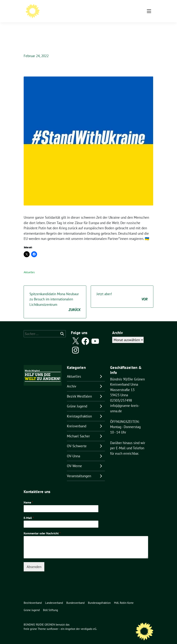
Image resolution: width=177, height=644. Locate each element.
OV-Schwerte (77, 440)
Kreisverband (77, 420)
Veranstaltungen (79, 470)
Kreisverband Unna (54, 13)
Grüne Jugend (77, 400)
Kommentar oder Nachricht (42, 527)
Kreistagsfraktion (79, 410)
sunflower (52, 623)
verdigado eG (88, 623)
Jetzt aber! (122, 291)
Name (28, 497)
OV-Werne (74, 460)
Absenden (34, 561)
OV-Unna (74, 450)
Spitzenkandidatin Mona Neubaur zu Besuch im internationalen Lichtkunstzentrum (55, 296)
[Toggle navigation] (149, 27)
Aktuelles (29, 266)
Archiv (72, 380)
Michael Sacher (78, 430)
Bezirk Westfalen (79, 390)
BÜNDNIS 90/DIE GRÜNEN (60, 8)
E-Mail (29, 512)
